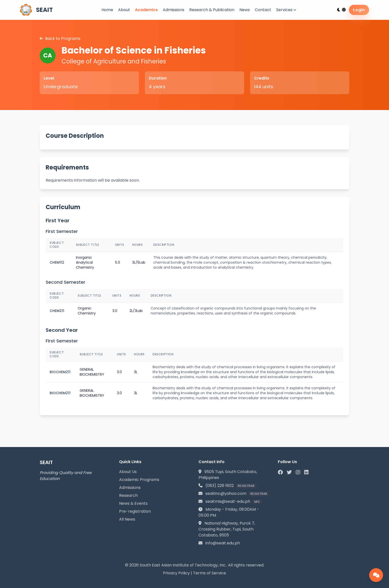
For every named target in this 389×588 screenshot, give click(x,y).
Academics (146, 10)
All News (127, 519)
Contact (263, 10)
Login (359, 10)
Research (128, 495)
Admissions (174, 10)
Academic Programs (139, 480)
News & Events (133, 503)
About (124, 10)
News (245, 10)
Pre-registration (135, 511)
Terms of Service (210, 573)
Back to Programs (60, 39)
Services (286, 10)
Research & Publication (212, 10)
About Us (128, 472)
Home (107, 10)
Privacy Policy (176, 573)
